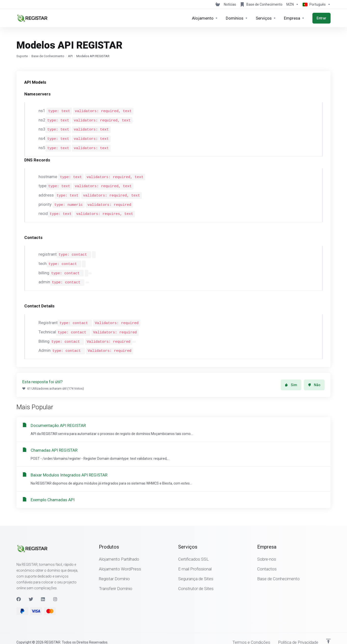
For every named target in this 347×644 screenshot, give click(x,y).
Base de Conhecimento (48, 56)
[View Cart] (218, 4)
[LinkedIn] (43, 591)
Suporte (22, 56)
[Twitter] (31, 591)
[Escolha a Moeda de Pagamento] (293, 4)
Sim (291, 377)
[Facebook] (19, 591)
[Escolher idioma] (316, 4)
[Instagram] (55, 591)
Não (314, 377)
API (70, 56)
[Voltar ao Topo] (328, 633)
